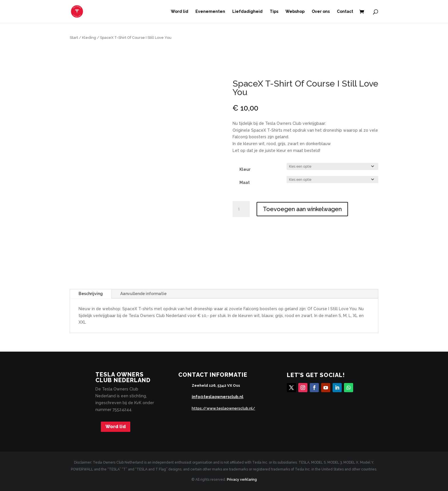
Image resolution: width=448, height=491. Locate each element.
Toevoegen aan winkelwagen (302, 209)
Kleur (245, 169)
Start (74, 38)
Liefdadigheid (247, 12)
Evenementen (210, 12)
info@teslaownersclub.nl (218, 397)
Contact (345, 12)
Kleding (89, 38)
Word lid (180, 12)
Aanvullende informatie (143, 294)
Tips (274, 12)
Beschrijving (91, 294)
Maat (245, 183)
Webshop (295, 12)
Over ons (321, 12)
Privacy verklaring (242, 480)
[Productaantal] (241, 209)
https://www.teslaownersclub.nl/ (223, 408)
